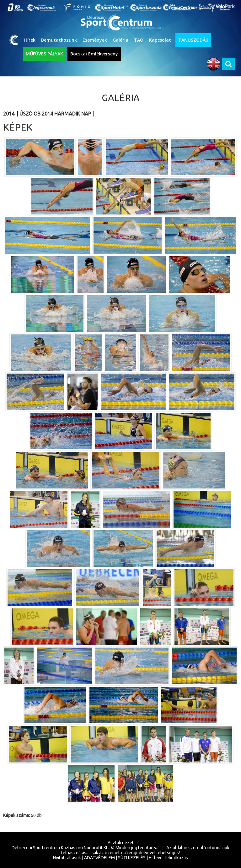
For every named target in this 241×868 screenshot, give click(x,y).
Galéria (120, 40)
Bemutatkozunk (59, 40)
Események (95, 40)
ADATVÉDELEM (99, 858)
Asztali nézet (121, 843)
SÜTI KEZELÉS (132, 858)
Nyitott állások (67, 858)
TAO (139, 40)
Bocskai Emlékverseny (94, 54)
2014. (9, 114)
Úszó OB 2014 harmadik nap (55, 114)
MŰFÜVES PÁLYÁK (44, 54)
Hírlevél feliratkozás (168, 858)
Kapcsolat (160, 40)
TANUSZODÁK (193, 40)
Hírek (30, 40)
